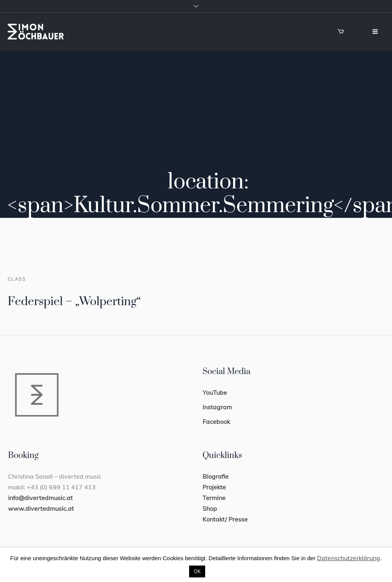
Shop (210, 508)
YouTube (215, 392)
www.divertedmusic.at (41, 508)
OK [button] (197, 571)
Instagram (217, 407)
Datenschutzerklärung (349, 558)
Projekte (214, 487)
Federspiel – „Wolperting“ (74, 302)
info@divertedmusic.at (40, 498)
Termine (214, 498)
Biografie (216, 476)
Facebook (216, 422)
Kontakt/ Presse (225, 519)
